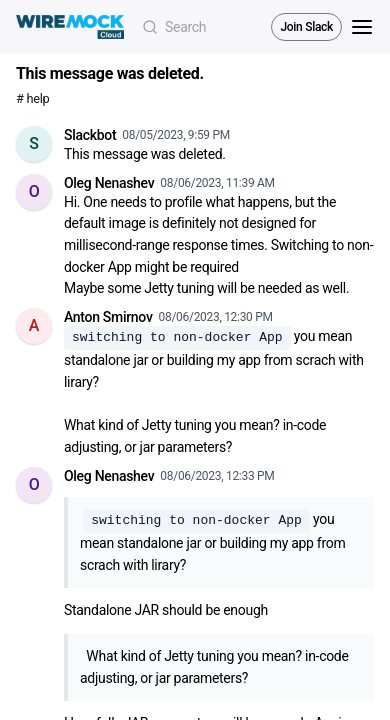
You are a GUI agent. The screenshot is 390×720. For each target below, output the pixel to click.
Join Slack (306, 27)
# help (32, 98)
